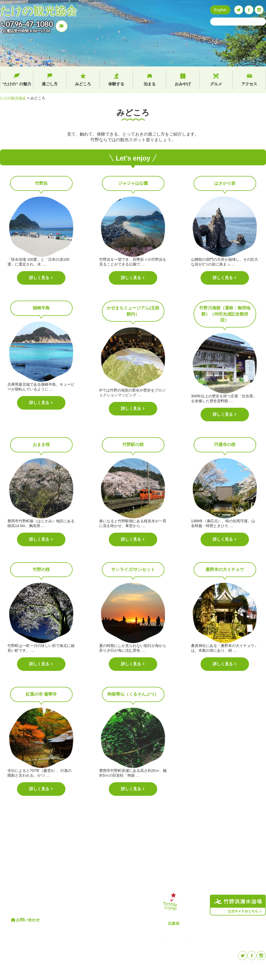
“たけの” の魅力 (17, 84)
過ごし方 (50, 84)
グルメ (216, 84)
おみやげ (183, 84)
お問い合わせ (28, 920)
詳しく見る (40, 278)
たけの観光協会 (39, 11)
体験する (116, 84)
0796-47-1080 (29, 24)
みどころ (83, 84)
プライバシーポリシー (125, 929)
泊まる (150, 84)
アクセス (249, 84)
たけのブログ (118, 920)
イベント (114, 911)
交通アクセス (118, 902)
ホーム (71, 893)
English (220, 10)
